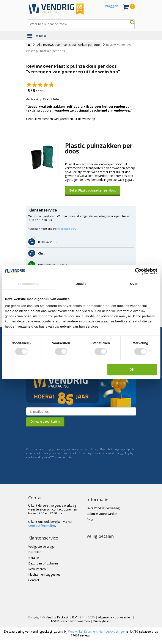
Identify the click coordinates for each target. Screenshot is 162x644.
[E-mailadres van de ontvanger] (81, 411)
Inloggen (111, 6)
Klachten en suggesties (44, 574)
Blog (90, 519)
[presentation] (59, 437)
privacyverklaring (88, 449)
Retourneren (37, 569)
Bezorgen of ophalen (43, 563)
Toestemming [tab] (28, 284)
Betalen (34, 558)
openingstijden (66, 229)
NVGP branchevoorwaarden (70, 621)
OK (132, 369)
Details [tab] (81, 284)
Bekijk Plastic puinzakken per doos (93, 190)
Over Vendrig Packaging (103, 508)
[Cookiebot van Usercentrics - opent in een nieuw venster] (138, 271)
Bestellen (35, 552)
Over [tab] (134, 284)
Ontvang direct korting (45, 422)
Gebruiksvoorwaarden (102, 514)
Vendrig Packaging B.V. (61, 617)
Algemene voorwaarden (115, 617)
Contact (34, 580)
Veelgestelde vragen (42, 547)
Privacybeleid (102, 621)
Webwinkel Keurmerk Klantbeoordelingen (97, 631)
